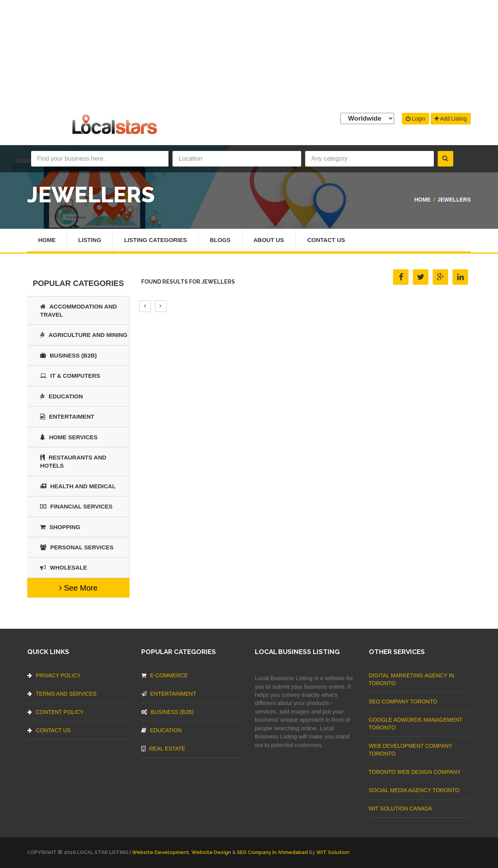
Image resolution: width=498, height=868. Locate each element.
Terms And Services (62, 694)
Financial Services (76, 506)
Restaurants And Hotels (73, 461)
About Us (269, 240)
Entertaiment (67, 416)
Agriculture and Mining (84, 335)
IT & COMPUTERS (70, 376)
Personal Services (77, 547)
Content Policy (55, 712)
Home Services (69, 437)
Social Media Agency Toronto (414, 790)
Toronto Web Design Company (415, 772)
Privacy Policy (54, 675)
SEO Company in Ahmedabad (272, 852)
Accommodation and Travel (78, 310)
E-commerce (165, 675)
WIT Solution (333, 852)
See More (78, 588)
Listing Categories (155, 240)
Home (423, 200)
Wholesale (64, 567)
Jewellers (454, 200)
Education (61, 396)
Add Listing (451, 119)
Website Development (160, 852)
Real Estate (163, 749)
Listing (90, 240)
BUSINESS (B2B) (68, 355)
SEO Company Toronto (403, 701)
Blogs (220, 240)
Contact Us (326, 240)
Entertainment (169, 694)
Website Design (211, 852)
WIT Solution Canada (401, 808)
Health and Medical (78, 486)
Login (416, 119)
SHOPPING (60, 527)
